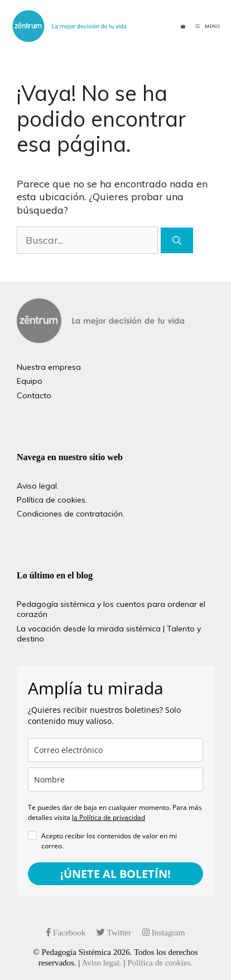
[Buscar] (177, 240)
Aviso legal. (38, 486)
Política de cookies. (52, 500)
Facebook (66, 933)
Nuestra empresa (49, 367)
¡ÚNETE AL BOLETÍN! (116, 874)
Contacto (34, 395)
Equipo (30, 381)
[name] (116, 779)
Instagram (164, 933)
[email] (116, 750)
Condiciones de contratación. (71, 514)
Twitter (114, 933)
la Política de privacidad (109, 817)
